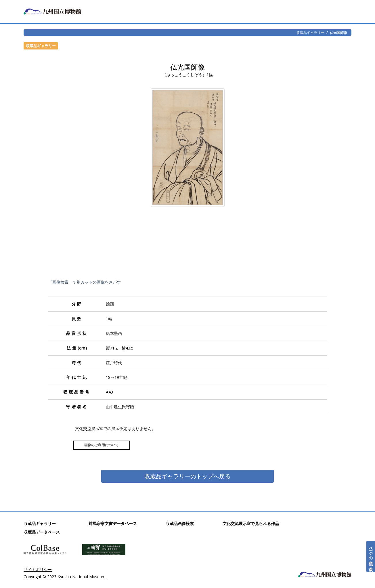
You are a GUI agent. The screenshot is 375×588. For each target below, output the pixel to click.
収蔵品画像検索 (180, 523)
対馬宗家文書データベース (113, 523)
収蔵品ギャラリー (310, 33)
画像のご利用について (102, 445)
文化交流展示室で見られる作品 (251, 523)
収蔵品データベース (42, 532)
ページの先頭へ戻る (371, 556)
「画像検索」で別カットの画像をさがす (85, 282)
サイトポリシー (38, 569)
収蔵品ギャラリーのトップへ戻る (187, 476)
